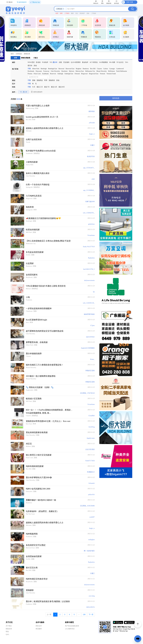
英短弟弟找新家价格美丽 (37, 432)
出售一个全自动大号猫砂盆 (38, 185)
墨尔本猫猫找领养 (34, 354)
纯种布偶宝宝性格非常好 (37, 579)
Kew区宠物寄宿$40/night (36, 320)
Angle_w (92, 134)
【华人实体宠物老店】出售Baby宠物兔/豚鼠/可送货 (48, 241)
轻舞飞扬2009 (90, 202)
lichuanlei (92, 483)
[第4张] (71, 50)
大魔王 (92, 145)
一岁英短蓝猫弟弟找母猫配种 (39, 308)
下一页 (91, 614)
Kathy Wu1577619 (89, 247)
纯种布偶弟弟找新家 (35, 466)
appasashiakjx (90, 337)
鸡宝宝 (29, 444)
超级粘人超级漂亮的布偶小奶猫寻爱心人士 (45, 128)
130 (84, 614)
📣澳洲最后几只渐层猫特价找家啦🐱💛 (43, 218)
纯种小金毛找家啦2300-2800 (38, 489)
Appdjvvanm (91, 438)
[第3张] (69, 50)
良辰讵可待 (91, 156)
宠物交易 (27, 54)
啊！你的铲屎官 (89, 551)
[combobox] (38, 77)
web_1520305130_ (89, 303)
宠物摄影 (30, 590)
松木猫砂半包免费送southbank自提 (41, 151)
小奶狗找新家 (32, 162)
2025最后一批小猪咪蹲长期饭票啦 (41, 376)
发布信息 (116, 98)
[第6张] (74, 50)
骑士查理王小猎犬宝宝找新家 (39, 455)
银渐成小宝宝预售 (34, 399)
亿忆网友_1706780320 (87, 393)
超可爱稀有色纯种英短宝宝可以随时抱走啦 (45, 331)
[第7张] (76, 50)
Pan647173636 (90, 461)
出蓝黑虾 (30, 263)
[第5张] (72, 50)
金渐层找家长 (32, 275)
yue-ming (92, 596)
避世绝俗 (92, 111)
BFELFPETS (91, 607)
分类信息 (19, 54)
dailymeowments (89, 280)
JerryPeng (92, 427)
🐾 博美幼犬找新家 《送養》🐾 (40, 387)
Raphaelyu (91, 258)
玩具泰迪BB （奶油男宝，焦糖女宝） (42, 511)
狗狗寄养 (30, 207)
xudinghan (91, 540)
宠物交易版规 (26, 58)
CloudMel (92, 416)
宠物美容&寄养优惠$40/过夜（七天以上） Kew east (48, 421)
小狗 (28, 297)
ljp (94, 292)
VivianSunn (91, 235)
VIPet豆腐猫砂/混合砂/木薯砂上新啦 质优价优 (46, 286)
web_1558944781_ (89, 213)
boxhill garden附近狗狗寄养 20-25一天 (42, 117)
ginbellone (91, 224)
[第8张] (78, 50)
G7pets (92, 326)
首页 (12, 54)
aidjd (93, 179)
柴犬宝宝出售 (32, 568)
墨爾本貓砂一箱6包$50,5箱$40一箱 (41, 500)
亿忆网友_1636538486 (87, 506)
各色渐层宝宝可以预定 (36, 545)
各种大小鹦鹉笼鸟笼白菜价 (38, 173)
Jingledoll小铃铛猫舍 (88, 348)
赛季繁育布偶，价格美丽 (37, 342)
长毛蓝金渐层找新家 (35, 252)
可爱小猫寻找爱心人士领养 (38, 106)
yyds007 (92, 517)
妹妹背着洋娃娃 (89, 314)
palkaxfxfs (91, 495)
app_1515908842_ (89, 190)
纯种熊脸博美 (32, 534)
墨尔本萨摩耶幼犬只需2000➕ (39, 478)
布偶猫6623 (91, 472)
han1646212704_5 (89, 269)
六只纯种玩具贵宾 (34, 196)
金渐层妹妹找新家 (34, 556)
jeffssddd (92, 123)
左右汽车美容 (90, 449)
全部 (15, 58)
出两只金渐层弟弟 (34, 139)
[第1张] (65, 50)
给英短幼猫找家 (33, 230)
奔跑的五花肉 (90, 371)
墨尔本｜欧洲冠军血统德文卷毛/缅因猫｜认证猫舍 (48, 601)
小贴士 (36, 58)
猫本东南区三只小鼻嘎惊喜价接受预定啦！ (45, 365)
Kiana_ (92, 359)
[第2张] (67, 50)
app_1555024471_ (89, 168)
